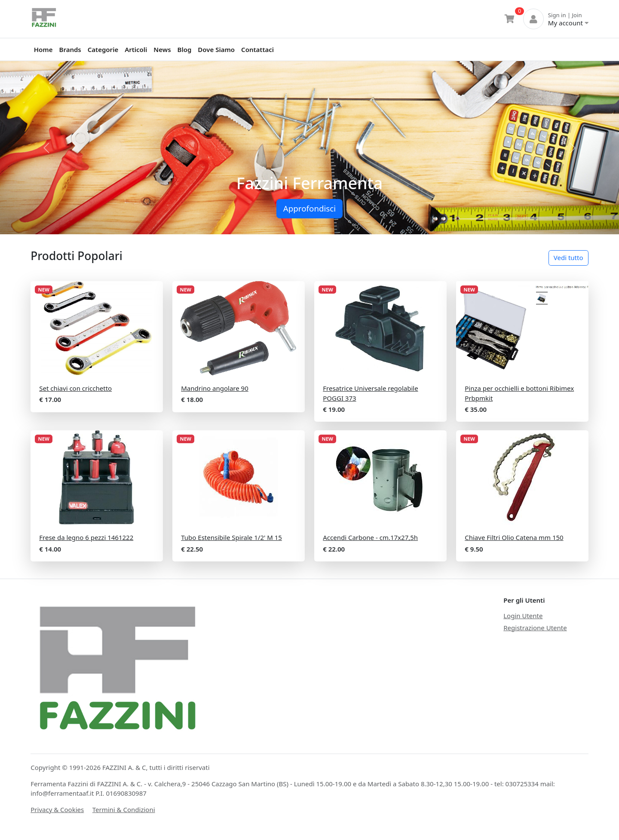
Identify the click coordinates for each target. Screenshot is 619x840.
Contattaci (257, 49)
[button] (46, 148)
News (162, 49)
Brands (70, 49)
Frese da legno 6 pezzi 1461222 (86, 537)
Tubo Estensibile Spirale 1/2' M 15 (231, 537)
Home (43, 49)
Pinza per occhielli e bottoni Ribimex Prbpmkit (519, 393)
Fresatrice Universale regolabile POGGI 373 (370, 393)
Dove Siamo (216, 49)
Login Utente (523, 616)
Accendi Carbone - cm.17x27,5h (370, 537)
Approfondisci (309, 208)
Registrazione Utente (535, 628)
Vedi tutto (568, 258)
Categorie (103, 49)
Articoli (136, 49)
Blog (185, 49)
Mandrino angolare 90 (215, 388)
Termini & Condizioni (124, 809)
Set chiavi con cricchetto (75, 388)
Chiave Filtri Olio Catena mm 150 (514, 537)
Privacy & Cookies (57, 809)
